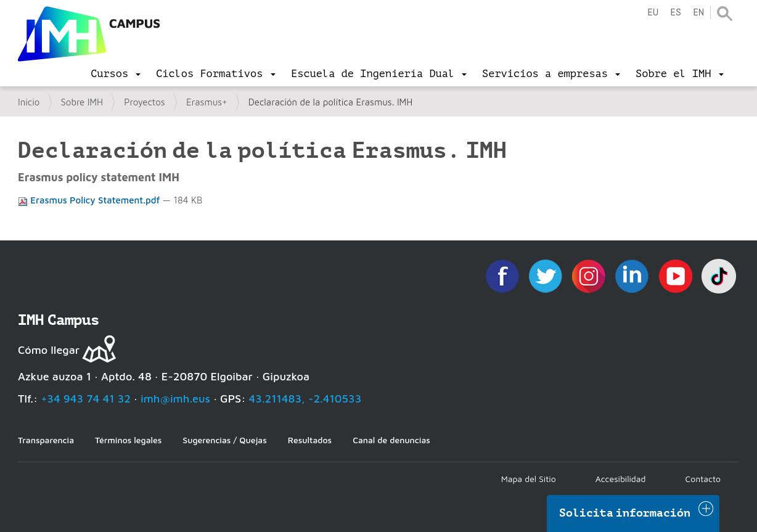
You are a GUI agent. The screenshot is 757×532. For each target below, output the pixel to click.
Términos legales (128, 440)
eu (653, 13)
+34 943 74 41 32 (86, 399)
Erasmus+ (207, 102)
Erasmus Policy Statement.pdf (90, 200)
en (698, 13)
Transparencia (46, 440)
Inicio (29, 102)
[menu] (116, 74)
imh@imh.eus (175, 399)
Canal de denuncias (391, 440)
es (676, 13)
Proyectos (144, 102)
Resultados (310, 440)
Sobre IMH (82, 102)
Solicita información (625, 513)
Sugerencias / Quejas (224, 440)
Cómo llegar (49, 350)
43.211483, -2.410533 (305, 399)
